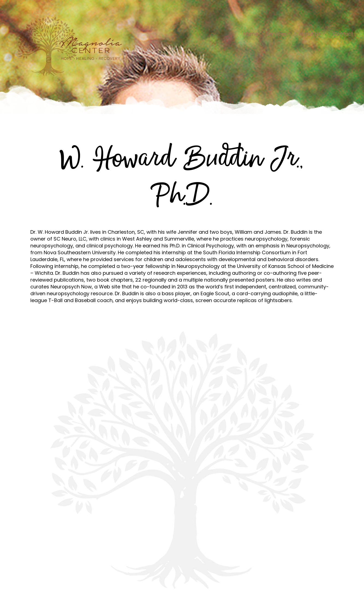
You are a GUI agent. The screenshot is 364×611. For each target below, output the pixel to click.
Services (278, 34)
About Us (312, 34)
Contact (343, 34)
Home (251, 34)
